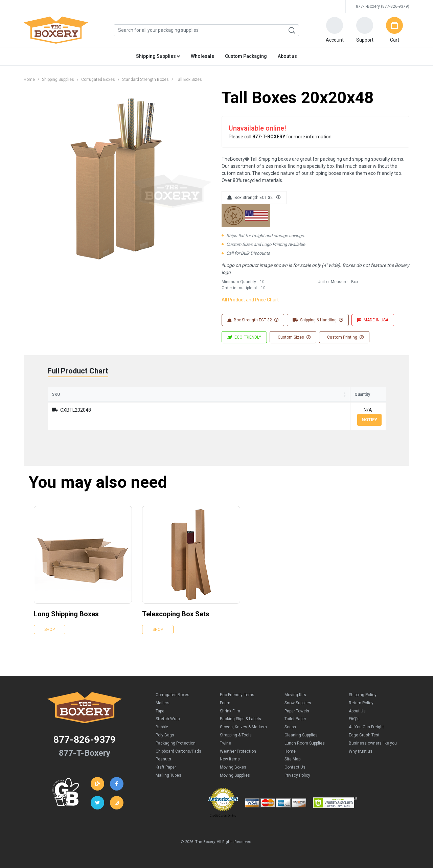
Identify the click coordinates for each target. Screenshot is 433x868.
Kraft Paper (166, 767)
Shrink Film (230, 711)
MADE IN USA (373, 320)
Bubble (162, 727)
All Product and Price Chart (250, 300)
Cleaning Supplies (301, 735)
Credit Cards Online (223, 816)
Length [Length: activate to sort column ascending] (145, 394)
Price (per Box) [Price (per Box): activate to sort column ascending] (291, 394)
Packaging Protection (176, 743)
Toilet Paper (295, 719)
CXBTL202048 (76, 410)
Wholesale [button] (202, 56)
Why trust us (361, 751)
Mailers (163, 703)
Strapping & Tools (236, 735)
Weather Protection (238, 751)
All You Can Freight (366, 727)
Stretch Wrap (168, 719)
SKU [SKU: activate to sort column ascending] (56, 394)
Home (29, 79)
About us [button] (287, 56)
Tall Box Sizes (189, 79)
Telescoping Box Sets (176, 614)
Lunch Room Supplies (305, 743)
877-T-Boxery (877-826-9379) (383, 6)
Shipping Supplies (58, 79)
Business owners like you (373, 743)
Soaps (290, 727)
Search (292, 30)
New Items (230, 759)
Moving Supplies (235, 775)
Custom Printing (345, 337)
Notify (369, 420)
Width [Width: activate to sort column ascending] (192, 394)
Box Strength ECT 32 (254, 198)
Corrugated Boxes (98, 79)
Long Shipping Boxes (66, 614)
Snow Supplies (298, 703)
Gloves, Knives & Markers (243, 727)
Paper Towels (297, 711)
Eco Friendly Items (237, 695)
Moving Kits (295, 695)
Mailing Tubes (168, 775)
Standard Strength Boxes (145, 79)
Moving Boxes (233, 767)
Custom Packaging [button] (246, 56)
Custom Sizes (294, 337)
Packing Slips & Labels (241, 719)
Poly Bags (165, 735)
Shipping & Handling (318, 320)
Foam (225, 703)
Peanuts (163, 759)
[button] (335, 30)
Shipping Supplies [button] (158, 56)
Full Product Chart (78, 371)
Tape (160, 711)
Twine (225, 743)
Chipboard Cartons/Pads (178, 751)
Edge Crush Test (364, 735)
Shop (50, 630)
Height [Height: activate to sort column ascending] (236, 394)
